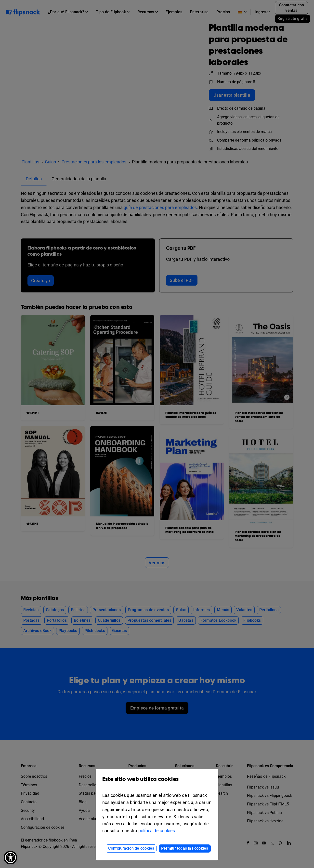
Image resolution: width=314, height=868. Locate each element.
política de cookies (157, 831)
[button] (10, 858)
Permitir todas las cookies (185, 848)
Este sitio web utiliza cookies (157, 783)
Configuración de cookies (131, 848)
